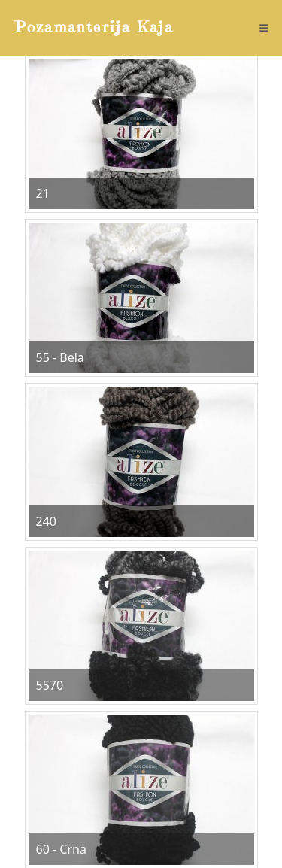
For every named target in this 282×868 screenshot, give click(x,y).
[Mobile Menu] (264, 28)
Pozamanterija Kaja (94, 27)
